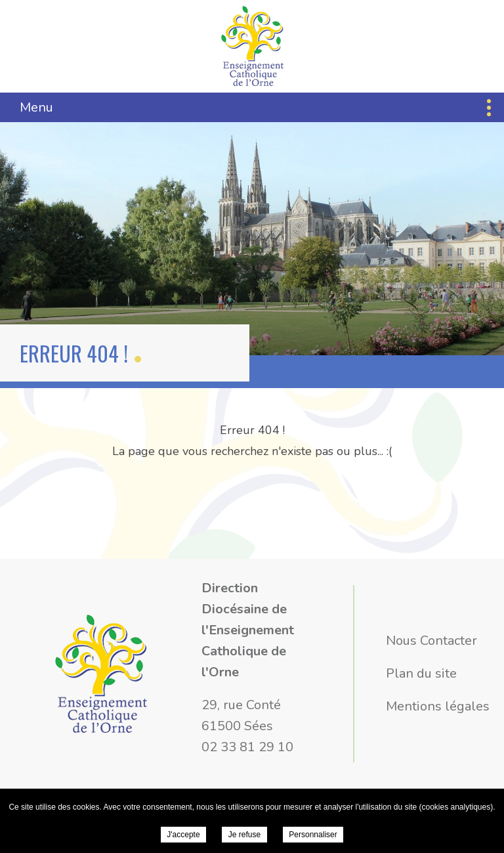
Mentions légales (438, 706)
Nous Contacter (431, 641)
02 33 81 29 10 (247, 747)
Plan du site (421, 673)
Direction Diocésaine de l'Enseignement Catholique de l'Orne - (252, 46)
